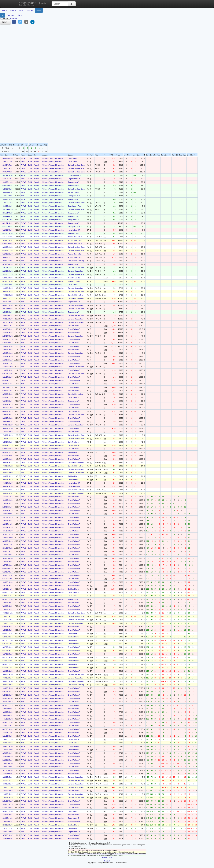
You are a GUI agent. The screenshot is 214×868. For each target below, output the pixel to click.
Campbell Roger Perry (76, 261)
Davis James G (74, 158)
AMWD (22, 10)
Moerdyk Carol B (74, 278)
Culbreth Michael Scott (76, 165)
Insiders (30, 10)
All (3, 15)
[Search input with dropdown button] (60, 4)
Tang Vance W (73, 182)
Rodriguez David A (75, 196)
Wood (36, 158)
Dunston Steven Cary (76, 268)
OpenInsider (27, 3)
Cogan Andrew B (74, 179)
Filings (39, 10)
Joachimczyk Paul (75, 206)
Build (30, 158)
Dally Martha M (74, 442)
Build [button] (4, 10)
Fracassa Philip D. (75, 175)
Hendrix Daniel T (74, 230)
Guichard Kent (73, 452)
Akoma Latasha (74, 192)
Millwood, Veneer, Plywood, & (53, 158)
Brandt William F (74, 326)
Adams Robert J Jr (75, 237)
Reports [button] (43, 3)
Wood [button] (13, 10)
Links (5, 22)
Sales (20, 15)
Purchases (11, 15)
